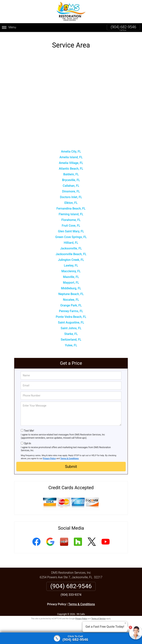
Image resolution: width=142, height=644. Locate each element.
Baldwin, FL (71, 174)
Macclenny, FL (71, 271)
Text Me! (29, 430)
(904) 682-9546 (123, 27)
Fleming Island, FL (71, 214)
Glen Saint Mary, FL (71, 231)
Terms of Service (98, 618)
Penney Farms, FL (71, 311)
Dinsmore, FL (71, 191)
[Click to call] (71, 638)
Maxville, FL (71, 276)
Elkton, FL (71, 202)
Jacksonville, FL (71, 248)
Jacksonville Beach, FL (71, 254)
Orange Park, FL (71, 305)
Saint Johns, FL (71, 328)
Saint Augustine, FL (71, 322)
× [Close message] (125, 623)
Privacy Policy (49, 458)
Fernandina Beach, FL (71, 208)
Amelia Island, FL (71, 157)
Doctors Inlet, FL (71, 197)
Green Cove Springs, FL (71, 236)
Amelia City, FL (71, 151)
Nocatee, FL (71, 299)
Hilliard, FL (71, 242)
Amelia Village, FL (71, 162)
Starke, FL (71, 333)
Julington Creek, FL (71, 259)
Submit (71, 466)
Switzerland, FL (71, 339)
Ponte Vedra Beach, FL (71, 316)
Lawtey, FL (71, 265)
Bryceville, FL (71, 179)
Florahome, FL (71, 219)
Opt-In (27, 443)
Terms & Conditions (70, 458)
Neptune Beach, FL (71, 293)
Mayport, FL (71, 282)
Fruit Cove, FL (71, 225)
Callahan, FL (71, 185)
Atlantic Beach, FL (71, 168)
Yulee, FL (71, 345)
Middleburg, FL (71, 288)
